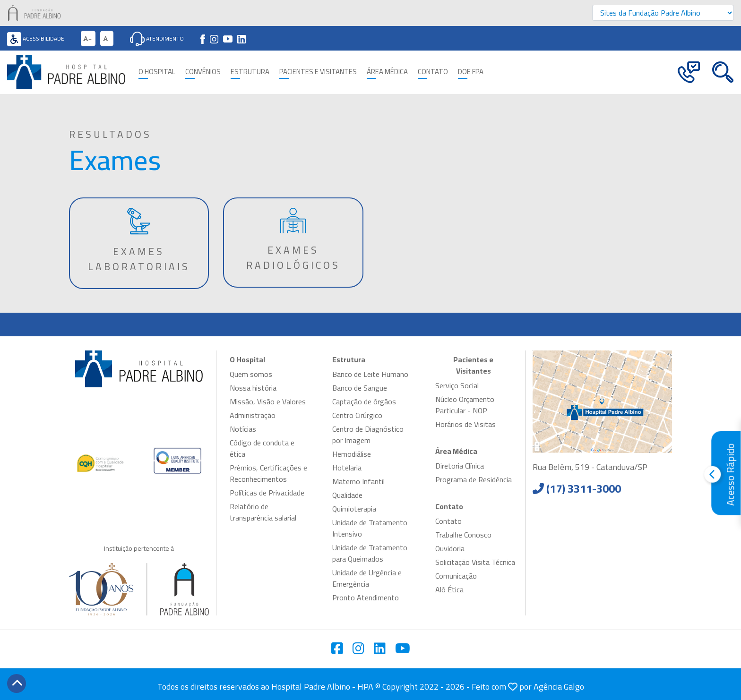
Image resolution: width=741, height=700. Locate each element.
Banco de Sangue (360, 388)
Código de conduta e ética (262, 448)
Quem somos (251, 374)
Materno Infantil (358, 481)
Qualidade (347, 495)
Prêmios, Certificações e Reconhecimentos (268, 473)
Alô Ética (449, 589)
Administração (253, 415)
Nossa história (253, 388)
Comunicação (456, 576)
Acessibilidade (36, 38)
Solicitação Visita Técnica (475, 562)
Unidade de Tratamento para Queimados (370, 553)
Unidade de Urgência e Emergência (367, 578)
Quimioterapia (354, 509)
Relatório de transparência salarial (263, 512)
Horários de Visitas (465, 424)
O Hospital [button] (157, 72)
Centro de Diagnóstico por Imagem (368, 435)
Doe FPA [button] (471, 72)
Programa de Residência (474, 479)
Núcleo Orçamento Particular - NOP (465, 405)
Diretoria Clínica (460, 466)
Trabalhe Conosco (463, 535)
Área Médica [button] (387, 72)
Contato (448, 521)
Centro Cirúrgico (357, 415)
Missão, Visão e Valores (268, 401)
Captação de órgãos (364, 401)
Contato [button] (433, 72)
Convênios (203, 72)
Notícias (243, 429)
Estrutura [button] (250, 72)
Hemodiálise (352, 454)
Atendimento (157, 38)
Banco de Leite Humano (370, 374)
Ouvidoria (450, 548)
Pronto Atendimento (366, 598)
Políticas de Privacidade (267, 493)
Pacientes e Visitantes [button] (318, 72)
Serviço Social (457, 385)
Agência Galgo (559, 687)
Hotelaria (347, 468)
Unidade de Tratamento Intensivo (370, 528)
